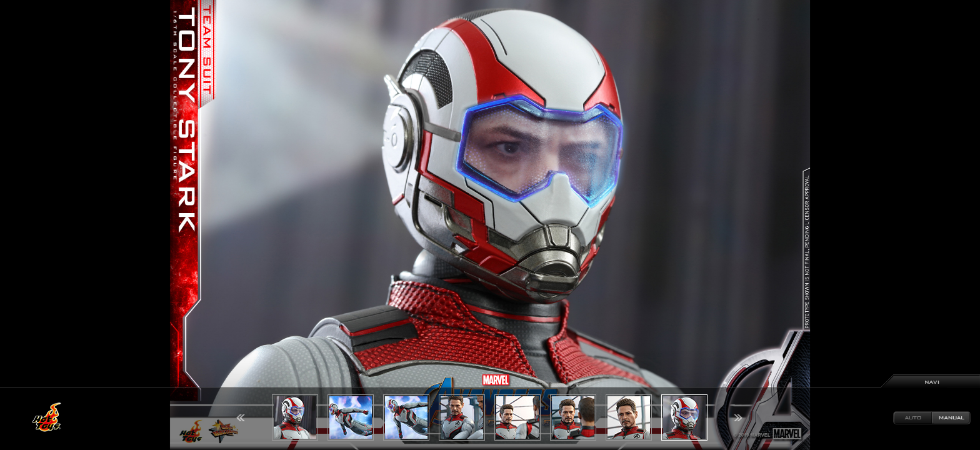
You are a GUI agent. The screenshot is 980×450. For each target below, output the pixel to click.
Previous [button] (241, 418)
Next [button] (738, 418)
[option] (490, 225)
